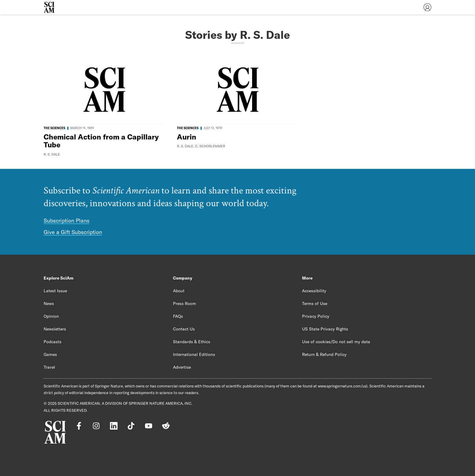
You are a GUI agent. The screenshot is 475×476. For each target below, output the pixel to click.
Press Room (184, 303)
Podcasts (53, 342)
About (179, 291)
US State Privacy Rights (325, 329)
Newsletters (55, 329)
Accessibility (314, 291)
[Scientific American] (49, 7)
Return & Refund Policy (324, 354)
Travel (49, 367)
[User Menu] (427, 7)
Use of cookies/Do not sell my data (336, 342)
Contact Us (184, 329)
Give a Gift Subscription (73, 232)
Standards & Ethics (192, 342)
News (49, 303)
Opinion (51, 316)
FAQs (178, 316)
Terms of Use (315, 303)
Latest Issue (55, 291)
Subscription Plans (66, 221)
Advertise (182, 367)
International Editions (194, 354)
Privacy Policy (316, 316)
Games (50, 354)
